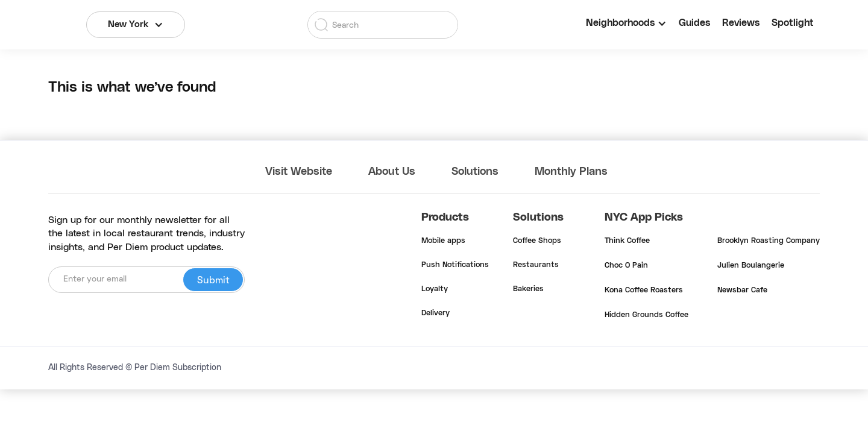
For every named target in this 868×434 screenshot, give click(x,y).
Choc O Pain (626, 266)
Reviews (741, 23)
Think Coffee (627, 241)
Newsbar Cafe (742, 291)
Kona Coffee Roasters (644, 291)
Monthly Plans (571, 172)
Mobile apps (443, 241)
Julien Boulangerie (751, 266)
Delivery (436, 313)
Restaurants (536, 265)
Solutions (475, 172)
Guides (694, 23)
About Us (392, 172)
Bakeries (528, 289)
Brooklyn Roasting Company (769, 241)
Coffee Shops (537, 241)
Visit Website (299, 172)
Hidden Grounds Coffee (646, 315)
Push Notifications (455, 265)
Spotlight (793, 23)
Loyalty (435, 289)
